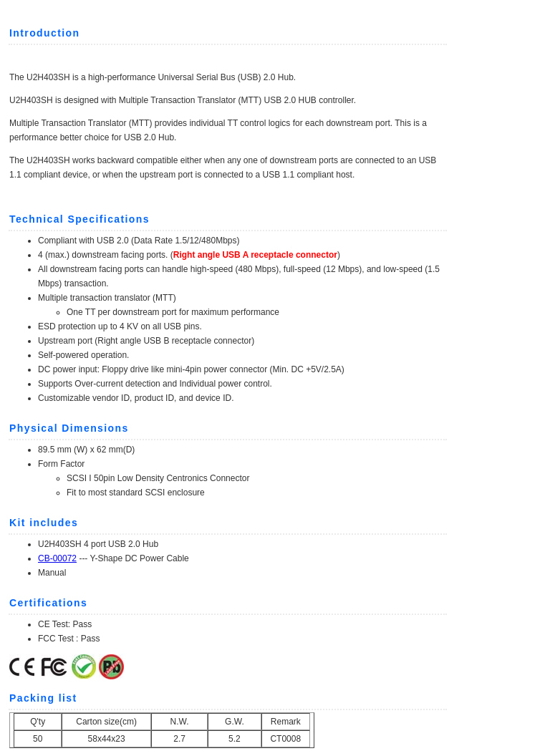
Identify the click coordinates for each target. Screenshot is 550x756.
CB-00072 (57, 558)
